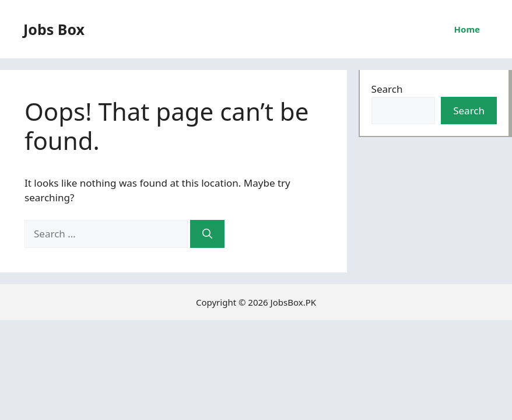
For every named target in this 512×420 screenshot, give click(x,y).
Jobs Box (54, 29)
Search (387, 89)
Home (467, 29)
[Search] (207, 234)
